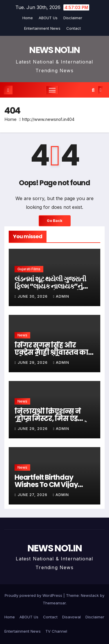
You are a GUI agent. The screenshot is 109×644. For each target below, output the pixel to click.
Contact (74, 28)
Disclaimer (73, 18)
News (22, 335)
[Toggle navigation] (52, 90)
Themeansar (54, 603)
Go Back (55, 221)
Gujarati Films (29, 269)
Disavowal (72, 617)
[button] (93, 90)
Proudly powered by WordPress (34, 595)
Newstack (90, 595)
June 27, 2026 (33, 495)
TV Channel (56, 631)
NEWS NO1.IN (54, 50)
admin (61, 296)
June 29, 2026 (33, 362)
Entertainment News (42, 28)
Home (28, 18)
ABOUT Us (48, 18)
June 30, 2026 (33, 296)
